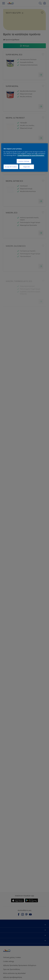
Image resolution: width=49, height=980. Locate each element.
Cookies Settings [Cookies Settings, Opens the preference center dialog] (24, 161)
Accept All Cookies (11, 167)
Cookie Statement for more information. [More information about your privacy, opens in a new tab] (31, 155)
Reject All (27, 167)
